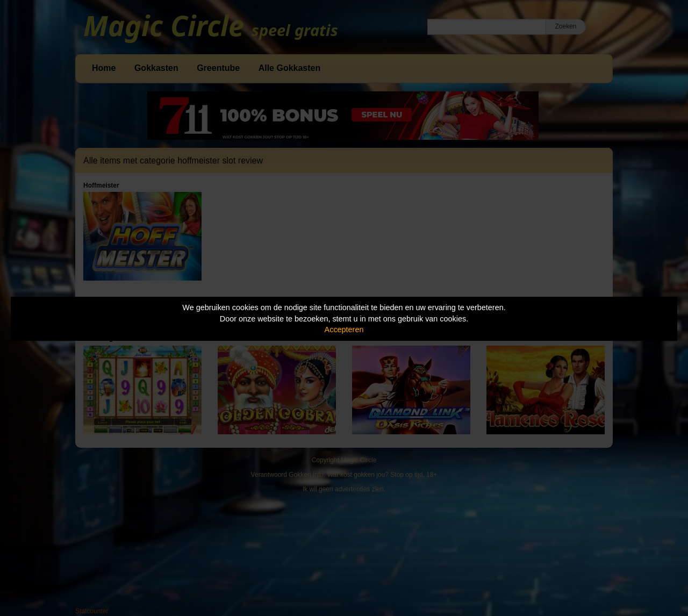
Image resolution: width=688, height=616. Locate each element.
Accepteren (344, 330)
